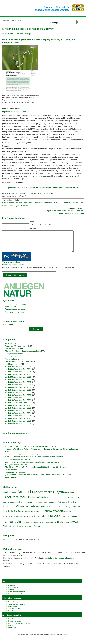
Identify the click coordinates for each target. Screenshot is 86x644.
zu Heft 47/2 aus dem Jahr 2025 (18, 423)
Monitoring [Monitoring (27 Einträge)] (32, 521)
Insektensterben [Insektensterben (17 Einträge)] (9, 511)
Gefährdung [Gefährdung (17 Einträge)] (53, 507)
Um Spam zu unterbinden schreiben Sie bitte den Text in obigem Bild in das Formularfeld (38, 272)
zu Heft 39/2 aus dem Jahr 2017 (18, 386)
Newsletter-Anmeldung (14, 316)
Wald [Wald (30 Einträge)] (75, 526)
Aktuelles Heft (11, 311)
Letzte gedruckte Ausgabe (16, 308)
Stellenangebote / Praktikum (18, 598)
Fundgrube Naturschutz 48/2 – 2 (18, 464)
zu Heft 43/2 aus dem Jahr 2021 (18, 404)
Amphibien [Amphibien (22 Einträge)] (8, 497)
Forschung (12, 623)
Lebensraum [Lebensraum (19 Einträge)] (69, 516)
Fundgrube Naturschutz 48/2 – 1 (18, 469)
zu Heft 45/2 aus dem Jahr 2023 (18, 412)
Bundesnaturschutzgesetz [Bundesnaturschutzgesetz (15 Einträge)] (57, 502)
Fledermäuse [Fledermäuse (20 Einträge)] (32, 507)
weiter (21, 560)
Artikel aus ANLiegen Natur (16, 350)
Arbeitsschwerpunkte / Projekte (19, 627)
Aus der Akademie (12, 353)
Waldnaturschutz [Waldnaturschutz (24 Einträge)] (11, 530)
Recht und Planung (13, 368)
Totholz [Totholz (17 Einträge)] (48, 527)
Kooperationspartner (16, 625)
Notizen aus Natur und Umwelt (17, 366)
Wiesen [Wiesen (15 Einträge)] (22, 531)
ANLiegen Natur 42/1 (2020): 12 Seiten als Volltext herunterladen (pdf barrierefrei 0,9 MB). (41, 188)
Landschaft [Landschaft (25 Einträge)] (76, 511)
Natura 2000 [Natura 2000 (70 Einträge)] (52, 520)
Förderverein (13, 632)
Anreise (11, 594)
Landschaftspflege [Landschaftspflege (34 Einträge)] (13, 515)
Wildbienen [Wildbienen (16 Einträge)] (29, 531)
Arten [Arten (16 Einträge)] (15, 497)
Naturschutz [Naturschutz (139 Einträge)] (14, 526)
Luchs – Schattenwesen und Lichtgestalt (21, 458)
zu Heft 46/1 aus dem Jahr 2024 (18, 415)
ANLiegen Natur (14, 613)
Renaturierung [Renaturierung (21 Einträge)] (39, 527)
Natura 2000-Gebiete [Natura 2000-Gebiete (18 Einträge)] (70, 521)
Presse (11, 630)
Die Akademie (13, 591)
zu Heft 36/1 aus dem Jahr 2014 (18, 371)
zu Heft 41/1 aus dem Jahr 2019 (18, 394)
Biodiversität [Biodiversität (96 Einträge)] (14, 501)
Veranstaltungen (14, 606)
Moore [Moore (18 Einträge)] (40, 521)
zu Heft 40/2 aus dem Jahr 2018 (18, 392)
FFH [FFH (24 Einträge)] (79, 502)
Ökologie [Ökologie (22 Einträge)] (37, 530)
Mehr (37, 543)
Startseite (6, 20)
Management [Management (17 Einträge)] (21, 521)
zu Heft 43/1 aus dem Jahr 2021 (18, 402)
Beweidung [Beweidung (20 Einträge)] (69, 497)
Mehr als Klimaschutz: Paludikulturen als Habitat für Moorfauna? (31, 451)
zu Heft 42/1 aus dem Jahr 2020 (18, 397)
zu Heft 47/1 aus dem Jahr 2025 (18, 420)
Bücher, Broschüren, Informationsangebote (22, 355)
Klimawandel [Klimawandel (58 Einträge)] (25, 511)
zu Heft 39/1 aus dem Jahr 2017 (18, 384)
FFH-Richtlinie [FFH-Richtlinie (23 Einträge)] (20, 507)
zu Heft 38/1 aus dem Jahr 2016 (18, 381)
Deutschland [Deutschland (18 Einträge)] (72, 502)
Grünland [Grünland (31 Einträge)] (63, 506)
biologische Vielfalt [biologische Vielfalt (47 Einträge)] (36, 502)
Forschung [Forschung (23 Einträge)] (43, 507)
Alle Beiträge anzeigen (15, 437)
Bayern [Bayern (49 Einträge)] (59, 496)
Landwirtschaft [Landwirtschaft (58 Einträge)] (53, 515)
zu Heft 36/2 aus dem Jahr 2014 (18, 373)
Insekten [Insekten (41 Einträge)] (73, 506)
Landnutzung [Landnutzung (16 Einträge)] (65, 511)
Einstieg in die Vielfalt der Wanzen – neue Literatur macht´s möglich (32, 466)
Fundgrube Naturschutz (15, 358)
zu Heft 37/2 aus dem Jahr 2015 (18, 379)
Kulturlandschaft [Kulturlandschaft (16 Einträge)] (55, 511)
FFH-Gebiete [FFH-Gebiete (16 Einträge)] (8, 507)
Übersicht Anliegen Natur (15, 314)
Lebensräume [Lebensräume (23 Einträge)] (10, 521)
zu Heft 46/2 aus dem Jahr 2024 (18, 417)
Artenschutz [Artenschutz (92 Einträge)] (27, 496)
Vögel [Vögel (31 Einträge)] (69, 527)
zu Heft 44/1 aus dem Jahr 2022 (18, 407)
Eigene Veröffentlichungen (16, 477)
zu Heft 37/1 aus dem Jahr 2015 (18, 376)
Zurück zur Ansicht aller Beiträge (17, 34)
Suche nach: (8, 329)
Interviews (9, 360)
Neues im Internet (12, 363)
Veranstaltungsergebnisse (18, 608)
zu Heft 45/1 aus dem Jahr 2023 (18, 410)
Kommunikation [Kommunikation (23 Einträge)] (41, 511)
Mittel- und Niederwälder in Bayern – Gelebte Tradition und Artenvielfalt (34, 461)
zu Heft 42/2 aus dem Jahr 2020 (18, 399)
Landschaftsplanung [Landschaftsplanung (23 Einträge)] (33, 516)
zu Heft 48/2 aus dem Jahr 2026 (18, 428)
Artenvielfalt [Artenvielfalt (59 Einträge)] (46, 496)
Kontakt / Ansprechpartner (18, 596)
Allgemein (9, 348)
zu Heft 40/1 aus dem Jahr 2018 (18, 389)
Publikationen (17, 20)
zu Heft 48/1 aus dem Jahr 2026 (18, 425)
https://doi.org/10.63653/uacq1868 (16, 112)
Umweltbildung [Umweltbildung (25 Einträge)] (58, 527)
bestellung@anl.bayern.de (56, 562)
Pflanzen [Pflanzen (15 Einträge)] (29, 527)
